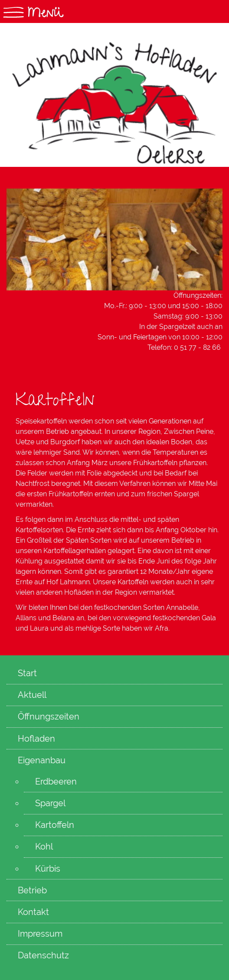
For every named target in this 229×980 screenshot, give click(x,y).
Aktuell (32, 695)
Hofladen (36, 739)
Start (27, 673)
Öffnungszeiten (49, 716)
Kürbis (48, 869)
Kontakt (33, 912)
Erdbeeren (56, 781)
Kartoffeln (55, 825)
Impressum (40, 934)
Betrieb (32, 890)
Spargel (50, 803)
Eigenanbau (42, 760)
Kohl (44, 847)
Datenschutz (43, 955)
